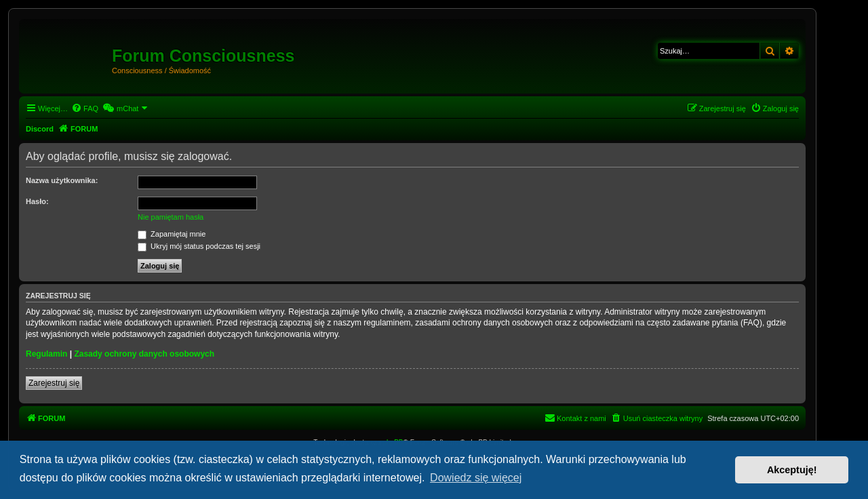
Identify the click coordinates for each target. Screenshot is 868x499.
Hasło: (37, 201)
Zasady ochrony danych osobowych (144, 354)
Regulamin (46, 354)
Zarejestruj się (54, 383)
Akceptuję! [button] (792, 470)
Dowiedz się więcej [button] (476, 478)
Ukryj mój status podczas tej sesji (199, 246)
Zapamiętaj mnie (172, 234)
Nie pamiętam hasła (171, 217)
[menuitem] (85, 108)
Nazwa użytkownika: (62, 180)
